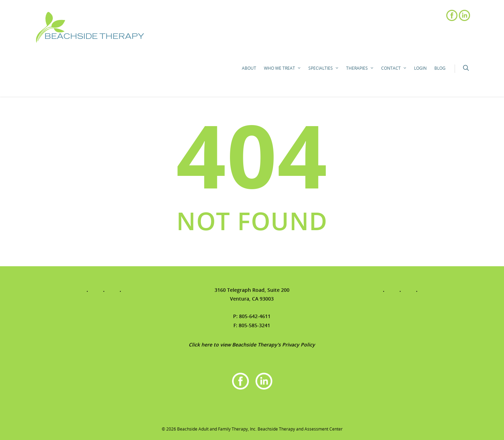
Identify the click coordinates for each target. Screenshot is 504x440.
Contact (394, 68)
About (249, 68)
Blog (440, 68)
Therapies (360, 68)
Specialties (324, 68)
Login (420, 68)
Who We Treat (283, 68)
